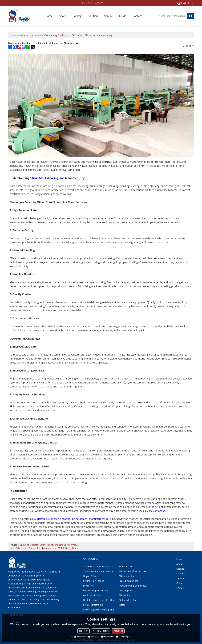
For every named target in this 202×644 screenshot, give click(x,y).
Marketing (122, 637)
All (22, 35)
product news (34, 35)
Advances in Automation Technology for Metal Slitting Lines (47, 548)
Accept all (118, 631)
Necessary (80, 637)
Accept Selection (101, 631)
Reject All (84, 631)
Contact (137, 16)
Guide (123, 16)
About (63, 16)
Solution (93, 16)
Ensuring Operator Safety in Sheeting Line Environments (49, 545)
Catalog (77, 16)
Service (108, 16)
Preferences (108, 637)
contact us (159, 511)
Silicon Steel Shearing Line (47, 178)
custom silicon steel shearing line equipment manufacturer (71, 519)
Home (49, 16)
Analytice (94, 637)
